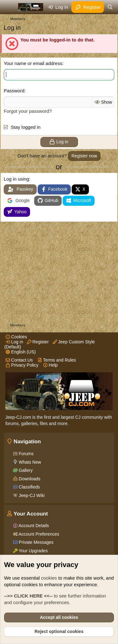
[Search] (110, 7)
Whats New (29, 462)
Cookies (16, 337)
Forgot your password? (28, 111)
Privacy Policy (22, 365)
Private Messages (36, 542)
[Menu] (9, 7)
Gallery (25, 470)
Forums (26, 454)
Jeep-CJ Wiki (31, 495)
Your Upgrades (33, 551)
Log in (14, 342)
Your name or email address (33, 63)
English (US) (21, 352)
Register (38, 342)
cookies (49, 578)
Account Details (33, 526)
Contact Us (19, 360)
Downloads (29, 479)
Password (14, 91)
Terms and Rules (57, 360)
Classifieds (29, 487)
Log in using (16, 179)
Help (51, 365)
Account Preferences (38, 534)
